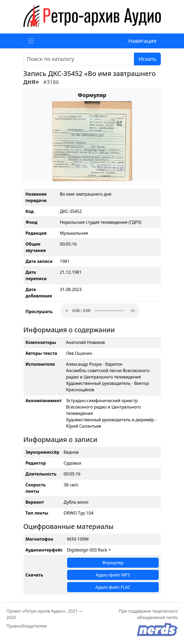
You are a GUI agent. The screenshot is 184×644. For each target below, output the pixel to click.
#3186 (51, 82)
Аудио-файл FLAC (113, 587)
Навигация (142, 41)
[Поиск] (79, 59)
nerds (172, 617)
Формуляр (113, 563)
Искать (147, 59)
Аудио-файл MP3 (113, 575)
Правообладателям (27, 626)
